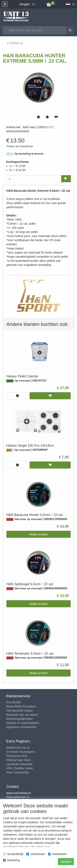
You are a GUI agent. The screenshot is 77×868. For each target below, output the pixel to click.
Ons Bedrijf (13, 702)
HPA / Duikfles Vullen (20, 768)
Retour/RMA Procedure (21, 706)
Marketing (11, 860)
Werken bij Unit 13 (18, 748)
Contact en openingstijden (23, 723)
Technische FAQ (17, 756)
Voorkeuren (36, 854)
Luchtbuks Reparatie (19, 764)
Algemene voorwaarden (21, 727)
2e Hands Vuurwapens (21, 752)
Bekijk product (39, 534)
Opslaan (66, 862)
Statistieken (57, 854)
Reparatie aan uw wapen (22, 715)
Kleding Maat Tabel (18, 760)
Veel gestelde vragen (20, 711)
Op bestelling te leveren (29, 154)
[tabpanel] (38, 117)
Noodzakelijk (13, 854)
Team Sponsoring (17, 772)
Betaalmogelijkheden (20, 719)
